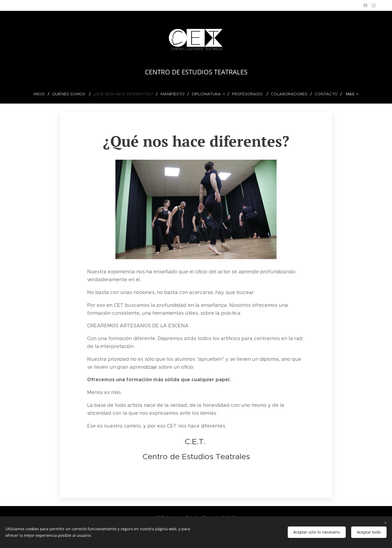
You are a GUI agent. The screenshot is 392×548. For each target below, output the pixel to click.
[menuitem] (26, 94)
